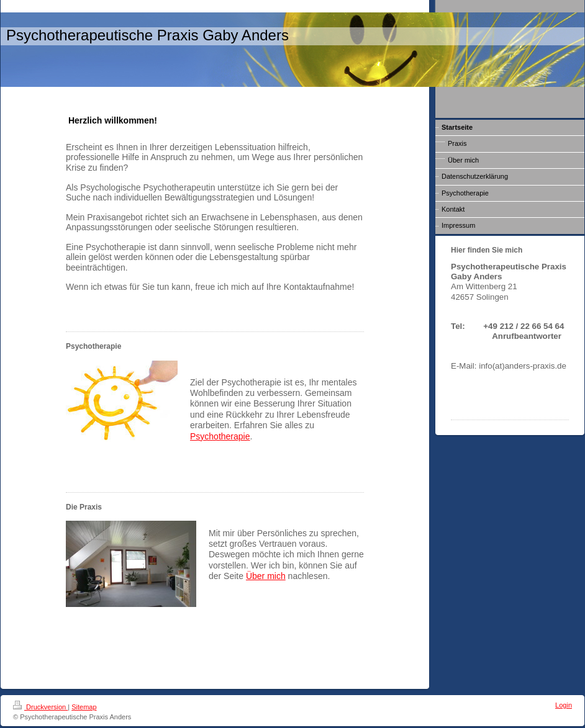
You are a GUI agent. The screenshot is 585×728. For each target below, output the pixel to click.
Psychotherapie (220, 436)
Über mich (266, 576)
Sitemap (84, 707)
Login (564, 705)
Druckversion (40, 707)
